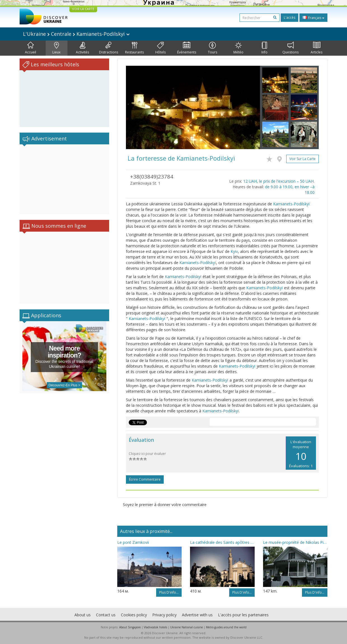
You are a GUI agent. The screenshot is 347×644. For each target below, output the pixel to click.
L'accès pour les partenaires (243, 615)
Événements (187, 48)
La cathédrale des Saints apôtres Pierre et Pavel (222, 542)
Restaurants (134, 48)
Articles (316, 48)
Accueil (31, 48)
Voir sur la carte (303, 159)
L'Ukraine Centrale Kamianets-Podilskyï (76, 34)
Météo (238, 48)
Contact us (106, 615)
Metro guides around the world (226, 627)
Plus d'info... (169, 592)
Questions (290, 48)
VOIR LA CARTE (83, 9)
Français (313, 18)
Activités (82, 48)
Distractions (109, 48)
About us (83, 615)
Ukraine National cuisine (187, 627)
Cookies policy (134, 615)
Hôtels (160, 48)
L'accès (289, 17)
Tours (213, 48)
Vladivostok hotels (155, 627)
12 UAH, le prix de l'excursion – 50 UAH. (279, 181)
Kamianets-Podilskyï (291, 204)
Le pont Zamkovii (133, 542)
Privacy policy (164, 615)
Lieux (56, 48)
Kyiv (234, 251)
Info (264, 48)
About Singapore (130, 627)
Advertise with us (197, 615)
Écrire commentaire (145, 479)
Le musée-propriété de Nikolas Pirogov (295, 542)
